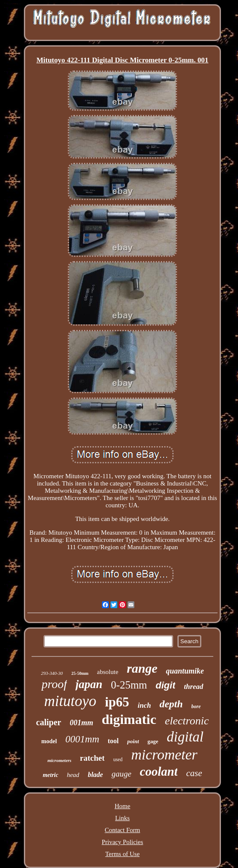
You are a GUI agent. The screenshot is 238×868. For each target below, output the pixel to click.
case (194, 773)
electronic (187, 721)
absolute (107, 672)
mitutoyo (70, 701)
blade (96, 775)
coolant (159, 771)
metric (51, 775)
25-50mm (80, 673)
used (118, 759)
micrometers (59, 760)
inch (144, 705)
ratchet (92, 758)
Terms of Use (123, 854)
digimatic (129, 719)
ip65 (117, 702)
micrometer (164, 755)
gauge (121, 774)
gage (153, 741)
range (142, 668)
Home (123, 806)
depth (171, 704)
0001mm (82, 739)
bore (196, 706)
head (73, 775)
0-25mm (129, 685)
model (49, 741)
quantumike (185, 671)
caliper (49, 722)
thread (193, 687)
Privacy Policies (122, 842)
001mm (81, 723)
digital (185, 737)
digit (165, 685)
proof (54, 684)
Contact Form (123, 830)
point (133, 741)
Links (122, 818)
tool (113, 741)
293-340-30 (52, 673)
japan (89, 684)
